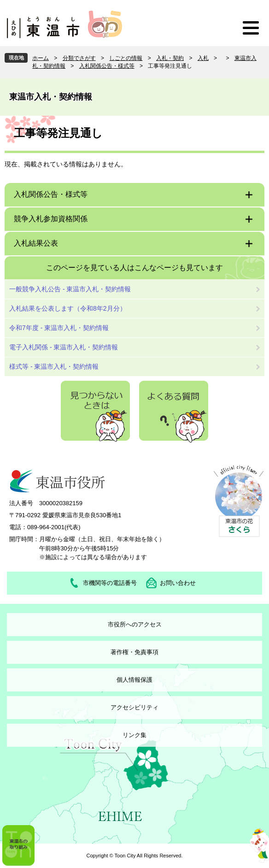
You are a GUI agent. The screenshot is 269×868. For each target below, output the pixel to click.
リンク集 (134, 735)
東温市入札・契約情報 (51, 97)
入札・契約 (170, 58)
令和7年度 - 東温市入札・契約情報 (59, 328)
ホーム (41, 58)
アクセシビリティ (134, 707)
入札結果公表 (36, 243)
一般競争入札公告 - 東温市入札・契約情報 (70, 289)
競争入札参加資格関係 (51, 219)
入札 (203, 58)
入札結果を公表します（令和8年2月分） (68, 308)
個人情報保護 (134, 680)
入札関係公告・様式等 (107, 66)
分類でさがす (79, 58)
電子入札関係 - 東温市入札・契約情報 (64, 347)
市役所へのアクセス (135, 624)
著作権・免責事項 (134, 652)
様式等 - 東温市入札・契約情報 (54, 366)
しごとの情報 (126, 58)
